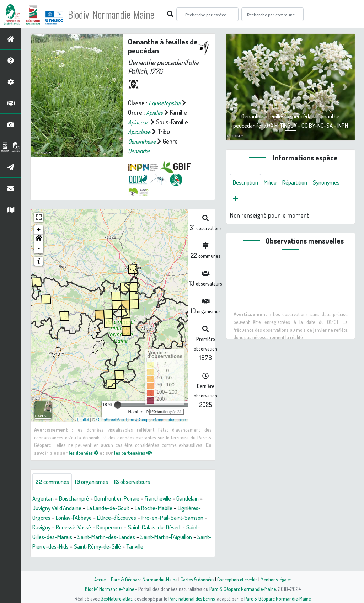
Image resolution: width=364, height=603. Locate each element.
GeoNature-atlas (115, 598)
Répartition (301, 182)
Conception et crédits (238, 579)
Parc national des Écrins (192, 598)
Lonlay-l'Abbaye (124, 518)
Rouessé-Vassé (137, 527)
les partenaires (139, 453)
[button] (39, 239)
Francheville (171, 498)
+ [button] (39, 230)
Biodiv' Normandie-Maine (117, 14)
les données (85, 453)
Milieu (274, 182)
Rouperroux (177, 527)
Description (247, 182)
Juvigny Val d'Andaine (89, 508)
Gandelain (44, 508)
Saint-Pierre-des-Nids (121, 546)
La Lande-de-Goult (145, 508)
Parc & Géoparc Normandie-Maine (141, 579)
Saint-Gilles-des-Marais (110, 537)
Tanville (42, 556)
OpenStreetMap (110, 419)
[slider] (118, 405)
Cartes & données (196, 579)
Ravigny (103, 527)
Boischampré (78, 498)
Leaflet (83, 419)
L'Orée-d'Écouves (172, 518)
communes (54, 481)
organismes (96, 481)
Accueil (97, 579)
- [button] (39, 249)
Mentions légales (279, 579)
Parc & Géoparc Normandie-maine (156, 419)
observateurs (140, 481)
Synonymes (248, 199)
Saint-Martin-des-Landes (175, 537)
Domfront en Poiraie (125, 498)
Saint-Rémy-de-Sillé (179, 546)
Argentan (44, 498)
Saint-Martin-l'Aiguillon (60, 546)
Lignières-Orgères (76, 518)
